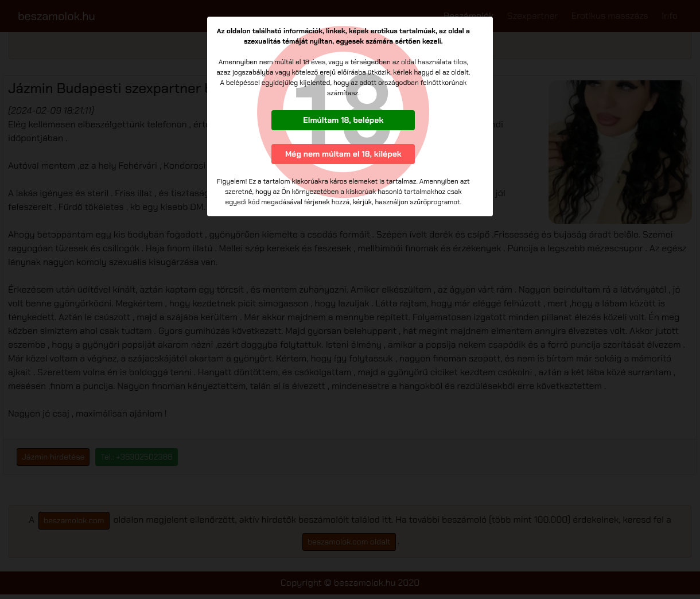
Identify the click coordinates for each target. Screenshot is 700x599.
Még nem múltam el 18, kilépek (343, 154)
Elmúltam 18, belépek (343, 120)
